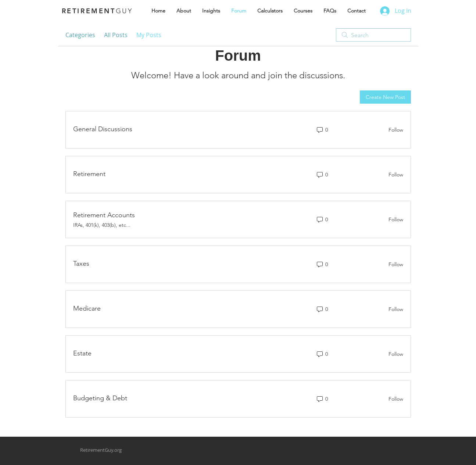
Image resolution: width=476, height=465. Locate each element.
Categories (80, 35)
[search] (373, 35)
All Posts (116, 35)
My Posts (149, 35)
